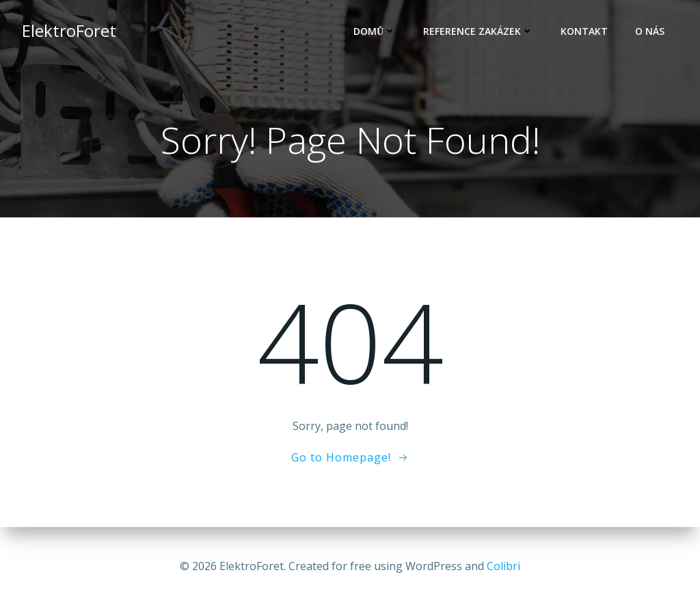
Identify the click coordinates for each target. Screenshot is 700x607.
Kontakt (584, 31)
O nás (650, 31)
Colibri (503, 566)
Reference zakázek (478, 31)
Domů (375, 31)
